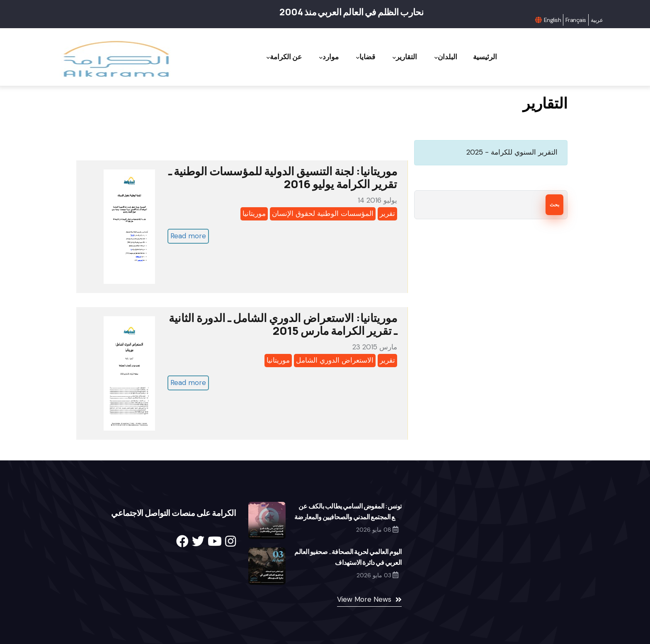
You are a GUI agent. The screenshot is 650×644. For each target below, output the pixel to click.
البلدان (442, 57)
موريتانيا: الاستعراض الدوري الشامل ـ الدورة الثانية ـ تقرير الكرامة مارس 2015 (283, 324)
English (552, 20)
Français (576, 20)
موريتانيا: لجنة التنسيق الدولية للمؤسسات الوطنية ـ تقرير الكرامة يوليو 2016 (283, 177)
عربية (597, 20)
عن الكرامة (268, 57)
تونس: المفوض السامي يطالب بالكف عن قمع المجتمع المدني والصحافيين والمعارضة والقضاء (348, 517)
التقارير (398, 57)
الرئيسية (484, 57)
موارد (316, 57)
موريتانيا (254, 213)
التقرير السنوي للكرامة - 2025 (512, 152)
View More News (364, 599)
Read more (188, 236)
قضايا (356, 57)
